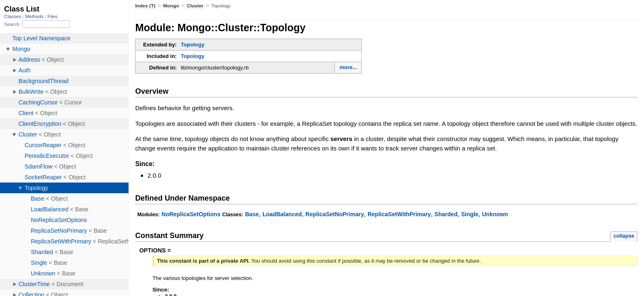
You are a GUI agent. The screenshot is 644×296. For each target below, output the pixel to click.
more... (348, 67)
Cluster (195, 6)
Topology (193, 45)
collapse (624, 236)
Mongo (171, 6)
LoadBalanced (282, 214)
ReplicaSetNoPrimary (335, 214)
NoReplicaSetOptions (191, 214)
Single (470, 214)
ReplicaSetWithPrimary (399, 214)
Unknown (495, 214)
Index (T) (145, 6)
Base (252, 214)
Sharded (446, 214)
